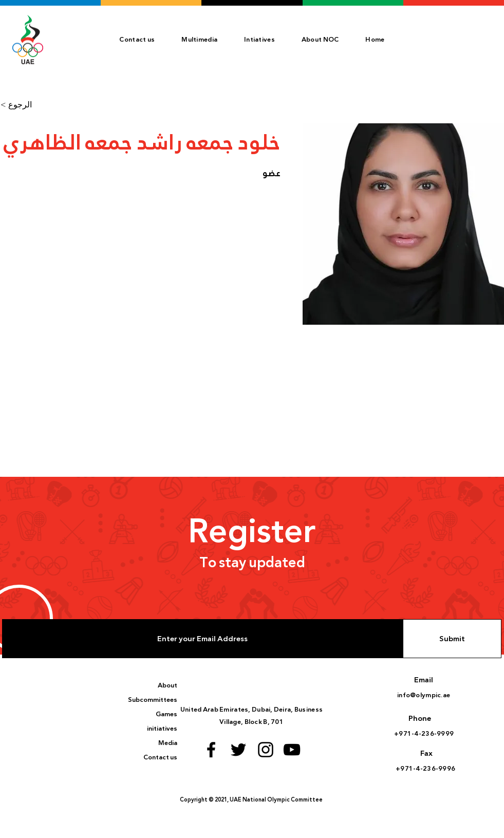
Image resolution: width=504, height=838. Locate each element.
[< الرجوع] (21, 105)
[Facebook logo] (211, 750)
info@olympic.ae (424, 695)
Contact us (160, 757)
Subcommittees (153, 700)
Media (168, 743)
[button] (320, 40)
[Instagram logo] (266, 750)
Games (166, 714)
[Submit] (452, 639)
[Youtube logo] (292, 750)
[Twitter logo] (238, 750)
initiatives (162, 729)
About (167, 685)
